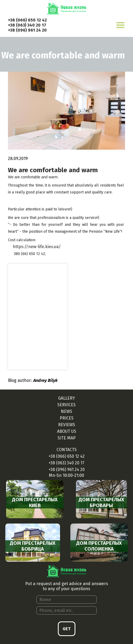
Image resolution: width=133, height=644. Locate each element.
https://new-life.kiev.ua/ (37, 247)
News (66, 411)
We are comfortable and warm (53, 170)
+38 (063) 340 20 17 (27, 25)
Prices (67, 418)
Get (67, 629)
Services (66, 405)
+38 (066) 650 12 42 (27, 20)
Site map (67, 438)
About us (67, 431)
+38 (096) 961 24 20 (27, 30)
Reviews (67, 425)
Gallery (66, 398)
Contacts (67, 450)
